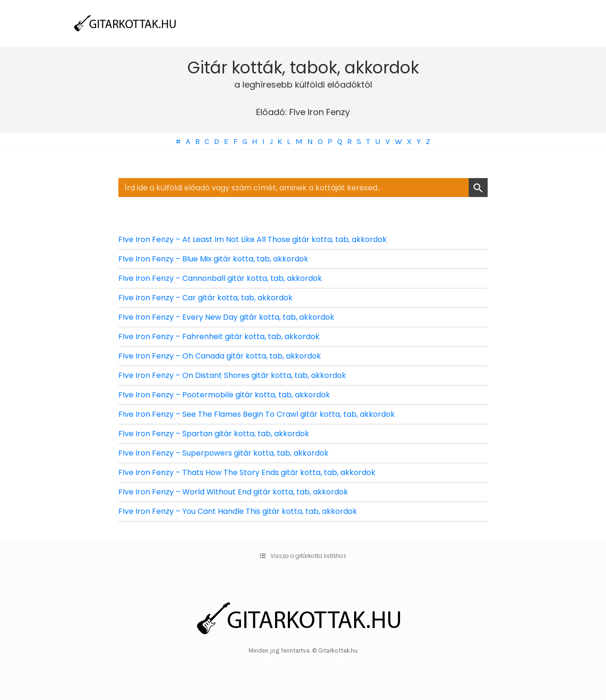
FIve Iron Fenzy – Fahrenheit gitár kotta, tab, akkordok (219, 337)
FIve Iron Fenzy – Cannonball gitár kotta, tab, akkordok (220, 278)
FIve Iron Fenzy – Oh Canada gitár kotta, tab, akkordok (220, 356)
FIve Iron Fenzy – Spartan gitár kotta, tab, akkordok (214, 434)
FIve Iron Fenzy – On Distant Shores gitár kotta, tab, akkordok (232, 375)
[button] (303, 556)
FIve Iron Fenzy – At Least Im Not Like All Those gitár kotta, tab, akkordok (253, 239)
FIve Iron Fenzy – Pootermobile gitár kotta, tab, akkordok (224, 395)
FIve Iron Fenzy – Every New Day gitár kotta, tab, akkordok (226, 317)
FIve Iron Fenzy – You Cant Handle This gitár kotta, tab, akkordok (238, 511)
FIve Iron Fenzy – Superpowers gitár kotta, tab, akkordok (223, 453)
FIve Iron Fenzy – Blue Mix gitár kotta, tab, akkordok (213, 259)
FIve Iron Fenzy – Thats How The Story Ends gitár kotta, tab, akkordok (247, 472)
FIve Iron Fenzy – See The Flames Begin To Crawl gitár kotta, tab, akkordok (257, 414)
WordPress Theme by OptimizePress (303, 661)
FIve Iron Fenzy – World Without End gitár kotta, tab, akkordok (233, 492)
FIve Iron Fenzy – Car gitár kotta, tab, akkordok (205, 298)
